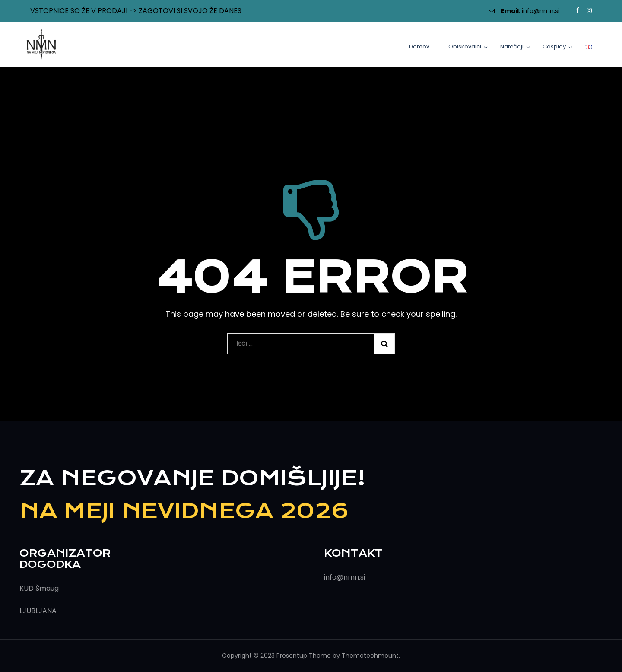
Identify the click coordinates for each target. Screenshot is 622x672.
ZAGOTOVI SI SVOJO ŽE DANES (190, 11)
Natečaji (512, 46)
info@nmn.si (541, 11)
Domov (419, 46)
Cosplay (554, 46)
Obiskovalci (465, 46)
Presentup (292, 656)
